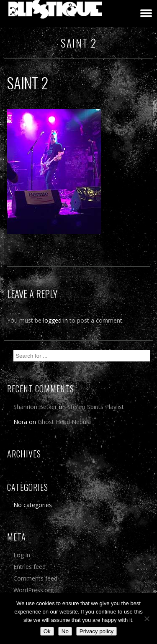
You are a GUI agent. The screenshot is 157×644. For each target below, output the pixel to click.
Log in (22, 555)
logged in (55, 320)
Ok (47, 631)
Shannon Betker (35, 407)
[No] (147, 619)
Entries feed (30, 567)
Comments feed (35, 578)
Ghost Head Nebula (64, 422)
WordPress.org (33, 590)
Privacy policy (97, 631)
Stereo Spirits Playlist (96, 407)
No (65, 631)
